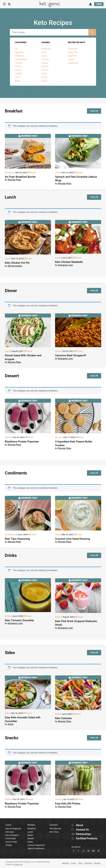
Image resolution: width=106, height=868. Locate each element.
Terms (80, 863)
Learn (8, 825)
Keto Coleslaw (63, 718)
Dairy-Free (73, 52)
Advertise (65, 863)
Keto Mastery (55, 829)
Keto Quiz (10, 832)
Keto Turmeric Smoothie (19, 620)
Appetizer (19, 52)
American (46, 49)
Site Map (97, 863)
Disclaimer (88, 863)
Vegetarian (73, 63)
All (16, 49)
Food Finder (11, 839)
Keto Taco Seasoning (17, 539)
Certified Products (87, 839)
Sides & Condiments (36, 848)
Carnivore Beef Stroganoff (71, 355)
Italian (44, 81)
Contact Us (82, 830)
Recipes (31, 825)
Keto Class (54, 832)
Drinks (18, 70)
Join (99, 4)
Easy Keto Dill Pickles (68, 804)
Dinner (18, 66)
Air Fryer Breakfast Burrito (20, 177)
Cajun (44, 56)
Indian (44, 77)
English (45, 66)
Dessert (19, 63)
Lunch (18, 77)
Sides (18, 81)
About (79, 825)
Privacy (73, 863)
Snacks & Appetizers (36, 845)
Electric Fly (19, 865)
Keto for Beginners (13, 829)
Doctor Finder (11, 842)
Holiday (19, 73)
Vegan (71, 59)
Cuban (45, 63)
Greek (44, 73)
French (45, 70)
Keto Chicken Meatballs (69, 262)
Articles (9, 845)
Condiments (21, 59)
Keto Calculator (12, 835)
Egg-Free (72, 56)
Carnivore (73, 49)
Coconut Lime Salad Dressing (73, 539)
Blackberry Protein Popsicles (22, 442)
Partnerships (84, 834)
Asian (44, 52)
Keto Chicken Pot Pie (17, 263)
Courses (54, 825)
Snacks (8, 437)
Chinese (45, 59)
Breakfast (20, 56)
